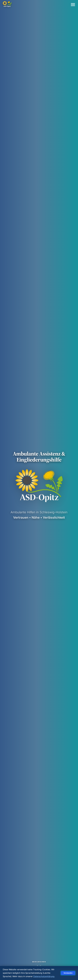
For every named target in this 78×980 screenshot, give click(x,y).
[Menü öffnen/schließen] (73, 5)
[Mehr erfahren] (39, 964)
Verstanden (68, 973)
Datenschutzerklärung (44, 976)
